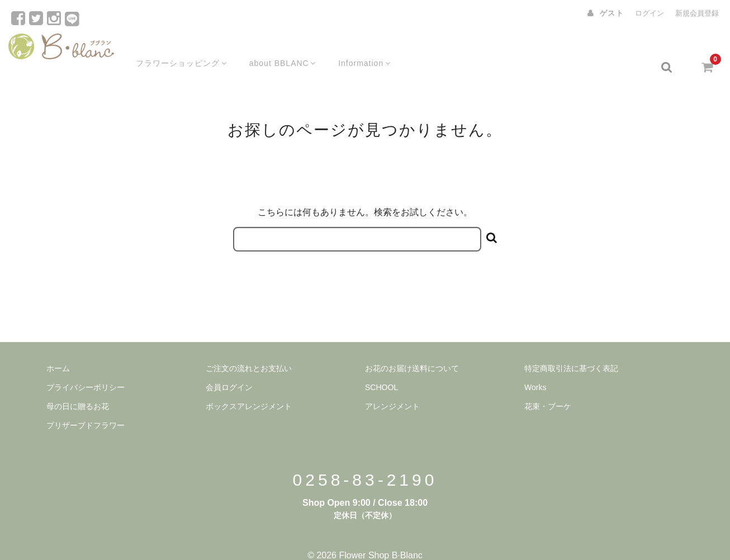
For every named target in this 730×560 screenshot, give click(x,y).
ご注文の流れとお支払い (249, 350)
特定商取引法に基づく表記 (571, 350)
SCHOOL (381, 369)
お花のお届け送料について (412, 350)
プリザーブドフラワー (86, 407)
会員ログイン (229, 369)
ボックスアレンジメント (249, 388)
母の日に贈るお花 (78, 388)
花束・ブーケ (548, 388)
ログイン (650, 13)
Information (360, 49)
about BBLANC (276, 49)
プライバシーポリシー (86, 369)
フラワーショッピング (172, 49)
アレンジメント (392, 388)
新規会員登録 (697, 13)
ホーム (58, 350)
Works (535, 369)
